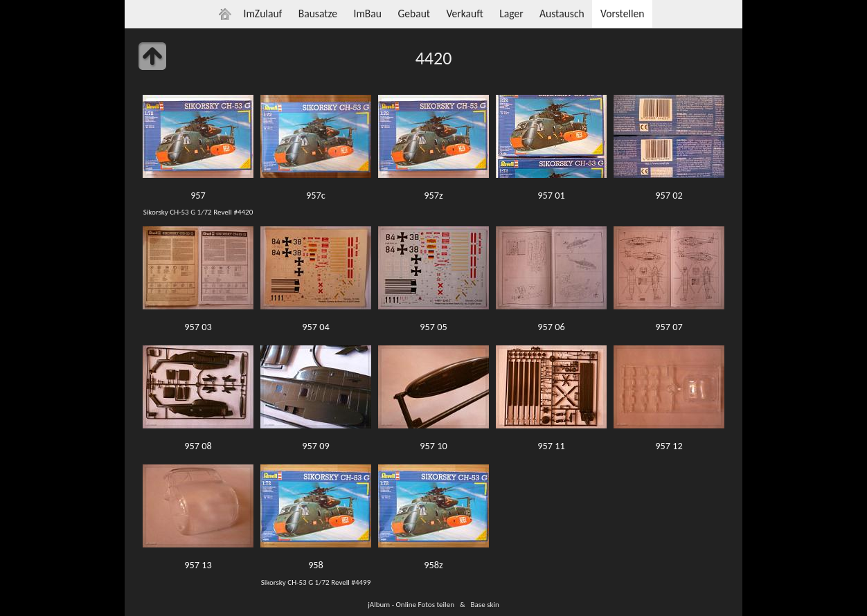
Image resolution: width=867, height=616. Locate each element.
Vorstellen (622, 13)
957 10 (433, 446)
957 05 (433, 327)
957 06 (551, 327)
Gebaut (414, 13)
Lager (511, 13)
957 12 (669, 446)
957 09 (315, 446)
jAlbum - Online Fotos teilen (411, 604)
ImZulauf (262, 13)
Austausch (562, 13)
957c (316, 195)
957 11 (551, 446)
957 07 (669, 327)
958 (316, 565)
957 (198, 195)
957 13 (198, 565)
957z (433, 195)
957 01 (551, 195)
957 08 (198, 446)
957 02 (669, 195)
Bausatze (318, 13)
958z (433, 565)
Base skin (485, 604)
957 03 (198, 327)
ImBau (367, 13)
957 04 (315, 327)
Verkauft (464, 13)
